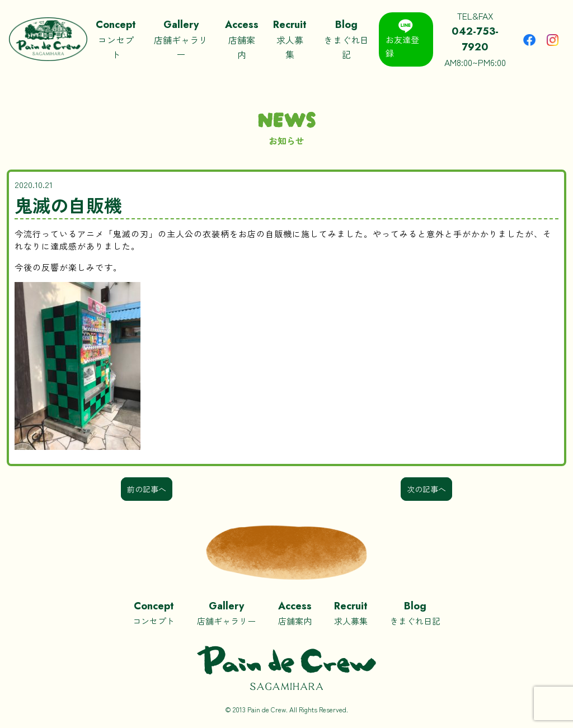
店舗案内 (242, 39)
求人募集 (290, 39)
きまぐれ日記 (346, 39)
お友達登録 (402, 39)
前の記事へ (147, 489)
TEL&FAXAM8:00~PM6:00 (476, 39)
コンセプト (116, 39)
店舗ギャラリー (181, 39)
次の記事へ (426, 489)
